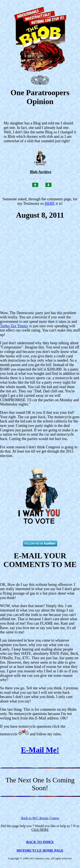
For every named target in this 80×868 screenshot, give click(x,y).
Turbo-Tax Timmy (14, 326)
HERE (50, 203)
